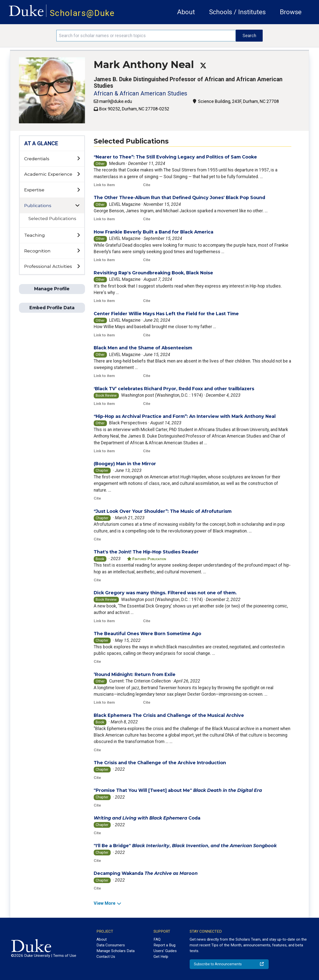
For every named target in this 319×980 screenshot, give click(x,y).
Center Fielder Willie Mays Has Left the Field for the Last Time (166, 314)
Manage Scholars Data (116, 951)
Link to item (104, 185)
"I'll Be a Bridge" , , (185, 846)
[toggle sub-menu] (78, 159)
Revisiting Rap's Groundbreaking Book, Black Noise (153, 273)
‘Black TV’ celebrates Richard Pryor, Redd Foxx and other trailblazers (174, 389)
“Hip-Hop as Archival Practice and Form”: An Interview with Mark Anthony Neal (185, 416)
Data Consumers (111, 945)
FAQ (157, 939)
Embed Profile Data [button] (52, 308)
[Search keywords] (146, 36)
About (186, 12)
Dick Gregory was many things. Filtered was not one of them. (165, 593)
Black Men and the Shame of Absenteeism (143, 348)
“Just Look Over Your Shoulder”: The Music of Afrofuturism (163, 511)
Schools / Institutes (237, 12)
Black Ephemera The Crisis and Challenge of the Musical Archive (169, 715)
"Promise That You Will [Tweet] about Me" (178, 790)
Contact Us (106, 957)
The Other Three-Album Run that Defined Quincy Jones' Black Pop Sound (179, 197)
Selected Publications (52, 218)
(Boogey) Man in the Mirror (125, 464)
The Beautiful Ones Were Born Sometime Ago (147, 634)
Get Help (161, 957)
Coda (147, 818)
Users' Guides (165, 951)
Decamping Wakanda (146, 873)
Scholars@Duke (82, 13)
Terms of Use (65, 956)
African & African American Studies (140, 94)
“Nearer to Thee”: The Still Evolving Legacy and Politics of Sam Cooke (175, 157)
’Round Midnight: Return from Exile (135, 674)
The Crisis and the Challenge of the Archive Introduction (160, 763)
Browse (291, 12)
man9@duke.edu (116, 101)
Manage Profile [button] (52, 289)
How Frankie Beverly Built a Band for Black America (154, 232)
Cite (147, 185)
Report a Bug (164, 945)
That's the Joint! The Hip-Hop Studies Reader (146, 552)
